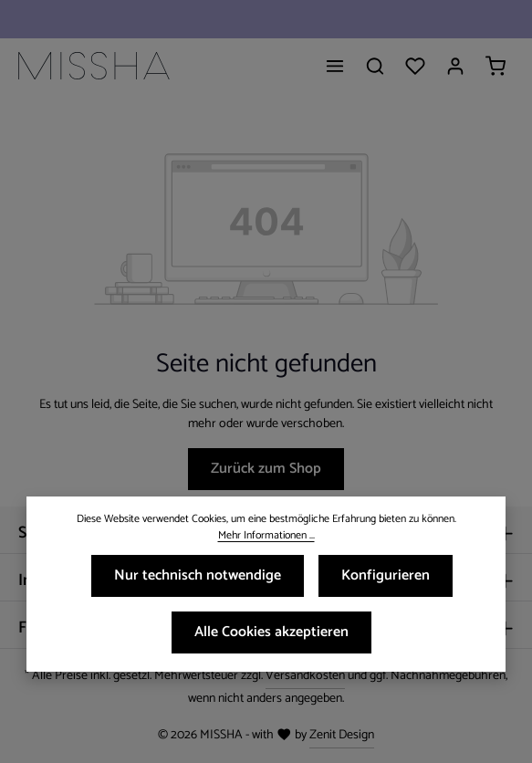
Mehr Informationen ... (266, 536)
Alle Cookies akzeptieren (271, 632)
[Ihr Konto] (455, 66)
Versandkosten (305, 676)
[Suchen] (375, 66)
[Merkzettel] (415, 66)
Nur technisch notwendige (198, 575)
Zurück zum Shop (266, 469)
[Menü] (335, 66)
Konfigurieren (386, 575)
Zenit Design (342, 735)
